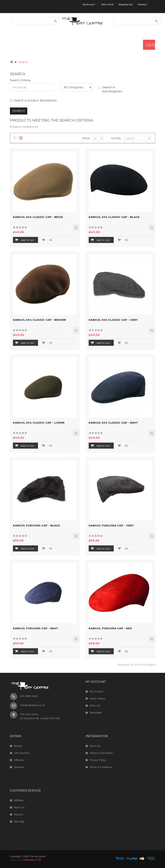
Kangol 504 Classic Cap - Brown (39, 320)
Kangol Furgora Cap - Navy (35, 628)
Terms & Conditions (101, 767)
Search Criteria (20, 80)
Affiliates (19, 760)
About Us (95, 746)
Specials (19, 767)
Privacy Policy (98, 760)
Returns (19, 814)
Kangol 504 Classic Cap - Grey (113, 320)
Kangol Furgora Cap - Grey (111, 525)
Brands (18, 746)
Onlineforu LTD (32, 860)
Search (23, 62)
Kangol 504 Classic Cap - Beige (38, 217)
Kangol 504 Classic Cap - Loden (39, 423)
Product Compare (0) (24, 127)
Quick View (76, 228)
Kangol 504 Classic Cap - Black (114, 217)
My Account (96, 691)
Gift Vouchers (22, 753)
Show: (86, 138)
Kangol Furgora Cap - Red (110, 628)
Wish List (95, 706)
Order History (97, 699)
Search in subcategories (110, 89)
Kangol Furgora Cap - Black (36, 525)
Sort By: (116, 138)
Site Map (19, 822)
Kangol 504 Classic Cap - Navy (113, 423)
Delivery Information (101, 753)
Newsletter (96, 713)
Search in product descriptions (33, 100)
